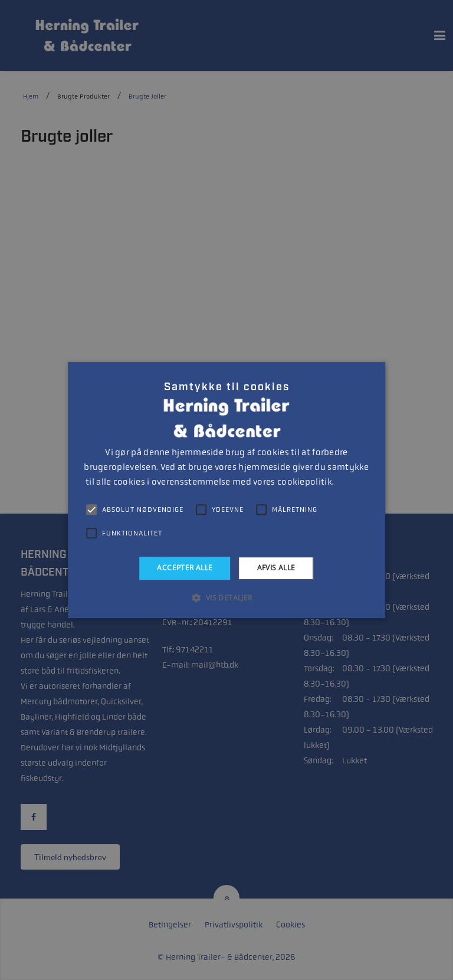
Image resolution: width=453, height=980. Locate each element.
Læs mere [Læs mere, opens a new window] (351, 482)
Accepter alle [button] (185, 568)
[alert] (226, 490)
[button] (226, 597)
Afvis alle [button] (276, 568)
